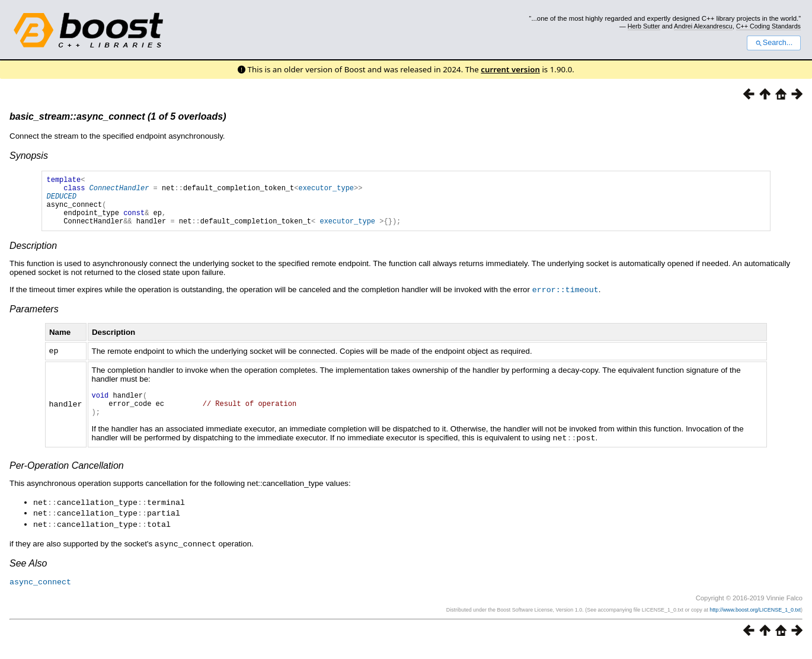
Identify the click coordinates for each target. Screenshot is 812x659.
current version (510, 69)
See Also (28, 575)
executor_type (326, 191)
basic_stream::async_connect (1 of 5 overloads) (118, 116)
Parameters (34, 319)
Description (33, 256)
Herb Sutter (644, 26)
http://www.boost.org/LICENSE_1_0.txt (755, 621)
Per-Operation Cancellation (67, 480)
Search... (774, 43)
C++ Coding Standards (768, 26)
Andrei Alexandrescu (703, 26)
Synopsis (29, 156)
